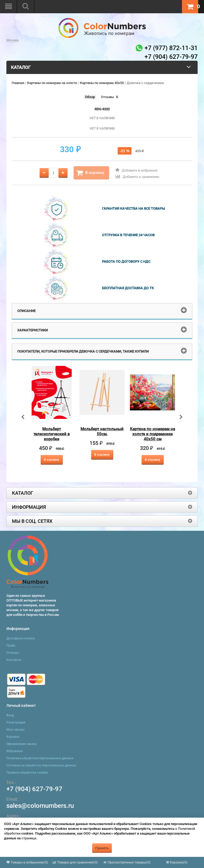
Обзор (90, 97)
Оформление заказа (21, 744)
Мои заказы (16, 730)
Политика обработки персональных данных (40, 758)
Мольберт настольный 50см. (102, 431)
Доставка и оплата (20, 638)
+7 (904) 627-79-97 (34, 789)
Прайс (11, 646)
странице (29, 838)
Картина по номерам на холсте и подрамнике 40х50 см (152, 434)
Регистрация (16, 722)
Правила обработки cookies (27, 773)
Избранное (14, 751)
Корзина (13, 737)
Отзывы (107, 97)
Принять (102, 848)
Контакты (14, 660)
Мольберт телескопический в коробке (52, 434)
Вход (10, 715)
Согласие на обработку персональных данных (41, 765)
